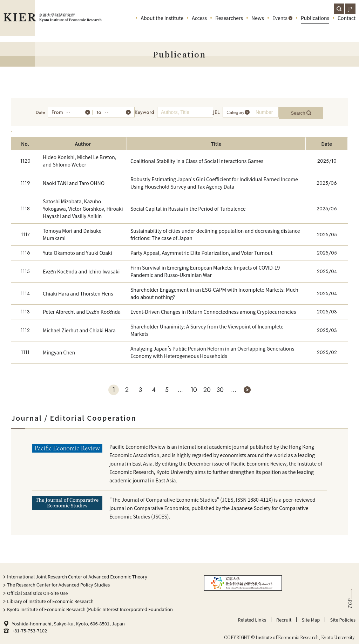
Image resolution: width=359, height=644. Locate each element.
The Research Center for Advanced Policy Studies (58, 581)
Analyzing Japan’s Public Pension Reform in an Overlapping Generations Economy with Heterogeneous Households (212, 349)
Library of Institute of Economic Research (50, 598)
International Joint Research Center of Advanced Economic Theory (77, 573)
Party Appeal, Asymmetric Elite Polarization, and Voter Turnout (201, 249)
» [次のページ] (247, 386)
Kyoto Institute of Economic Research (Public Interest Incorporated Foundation (90, 606)
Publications (315, 25)
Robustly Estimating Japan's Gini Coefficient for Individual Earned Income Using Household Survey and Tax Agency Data (214, 179)
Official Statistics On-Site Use (38, 589)
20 (207, 386)
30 (220, 386)
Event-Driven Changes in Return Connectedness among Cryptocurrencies (213, 308)
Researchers (229, 25)
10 (194, 386)
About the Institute (162, 25)
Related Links (252, 616)
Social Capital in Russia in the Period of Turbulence (188, 205)
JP (350, 9)
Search (309, 111)
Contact (347, 25)
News (258, 25)
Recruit (284, 616)
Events (280, 25)
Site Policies (343, 616)
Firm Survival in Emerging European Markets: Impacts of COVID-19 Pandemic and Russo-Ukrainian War (205, 268)
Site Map (311, 616)
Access (199, 25)
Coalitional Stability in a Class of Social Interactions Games (197, 157)
